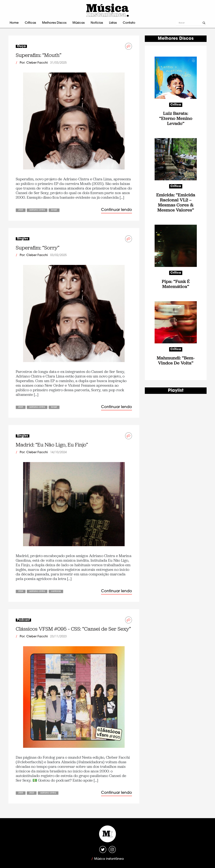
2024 (21, 591)
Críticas (30, 23)
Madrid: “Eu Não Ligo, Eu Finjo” (52, 445)
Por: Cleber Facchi (34, 63)
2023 (32, 793)
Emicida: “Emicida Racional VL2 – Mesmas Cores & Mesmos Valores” (176, 202)
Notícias (97, 23)
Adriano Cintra (37, 210)
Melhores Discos (54, 23)
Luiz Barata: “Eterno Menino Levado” (176, 118)
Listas (113, 23)
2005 (21, 793)
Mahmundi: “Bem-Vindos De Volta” (176, 360)
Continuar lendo (117, 210)
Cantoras (56, 591)
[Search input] (190, 23)
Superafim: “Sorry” (38, 248)
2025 (21, 210)
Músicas (79, 23)
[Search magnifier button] (204, 23)
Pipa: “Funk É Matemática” (176, 284)
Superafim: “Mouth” (39, 55)
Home (14, 23)
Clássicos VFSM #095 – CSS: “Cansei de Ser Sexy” (73, 629)
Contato (129, 23)
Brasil (54, 210)
